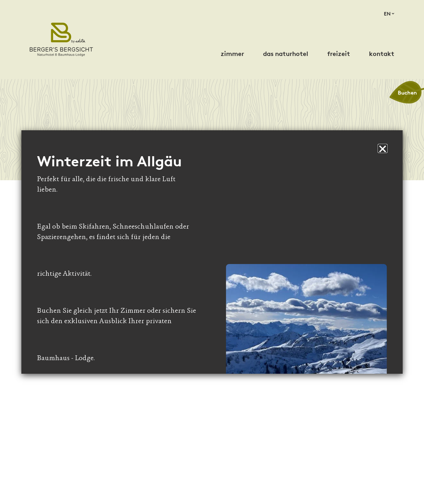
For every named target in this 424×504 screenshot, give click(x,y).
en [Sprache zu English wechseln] (387, 14)
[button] (383, 148)
